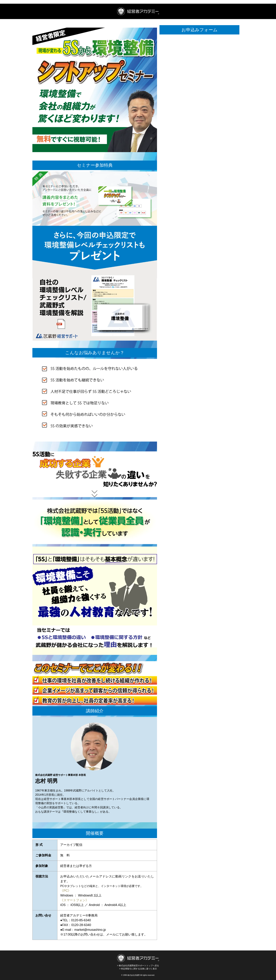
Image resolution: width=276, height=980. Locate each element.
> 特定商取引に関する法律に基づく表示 (138, 969)
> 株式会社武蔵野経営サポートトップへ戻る (138, 960)
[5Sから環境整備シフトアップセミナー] (199, 207)
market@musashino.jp (90, 930)
